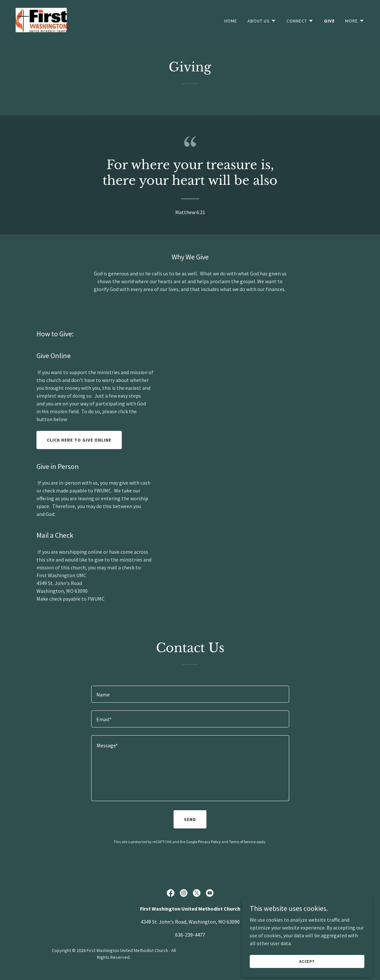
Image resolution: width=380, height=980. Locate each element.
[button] (262, 21)
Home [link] (231, 21)
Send (190, 819)
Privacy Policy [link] (209, 842)
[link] (41, 19)
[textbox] (190, 694)
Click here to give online (79, 440)
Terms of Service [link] (242, 842)
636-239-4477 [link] (190, 935)
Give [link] (329, 21)
